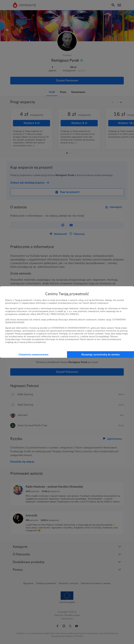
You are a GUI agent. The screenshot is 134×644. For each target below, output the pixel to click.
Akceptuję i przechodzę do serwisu (100, 354)
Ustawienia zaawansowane (33, 354)
